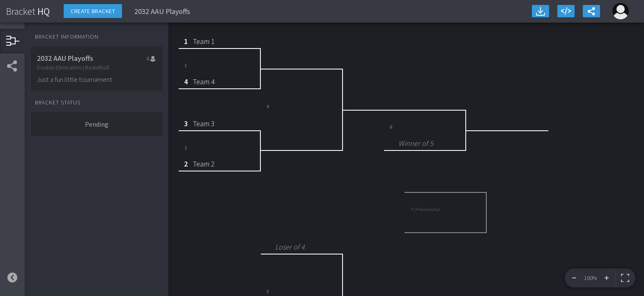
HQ (28, 11)
